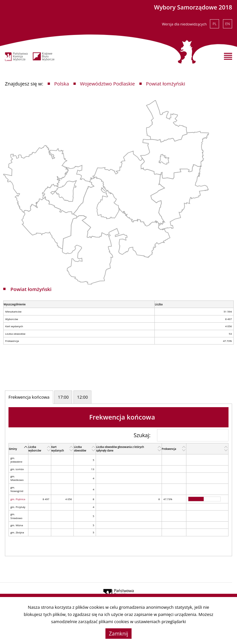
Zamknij (118, 634)
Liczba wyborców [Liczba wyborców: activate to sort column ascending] (35, 449)
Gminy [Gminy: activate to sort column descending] (13, 449)
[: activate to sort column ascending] (207, 449)
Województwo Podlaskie (107, 84)
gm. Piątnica (18, 499)
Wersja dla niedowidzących (184, 24)
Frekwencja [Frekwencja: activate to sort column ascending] (169, 449)
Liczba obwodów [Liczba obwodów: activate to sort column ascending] (80, 449)
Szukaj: (181, 435)
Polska (62, 84)
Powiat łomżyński (166, 84)
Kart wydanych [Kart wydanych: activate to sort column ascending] (58, 449)
